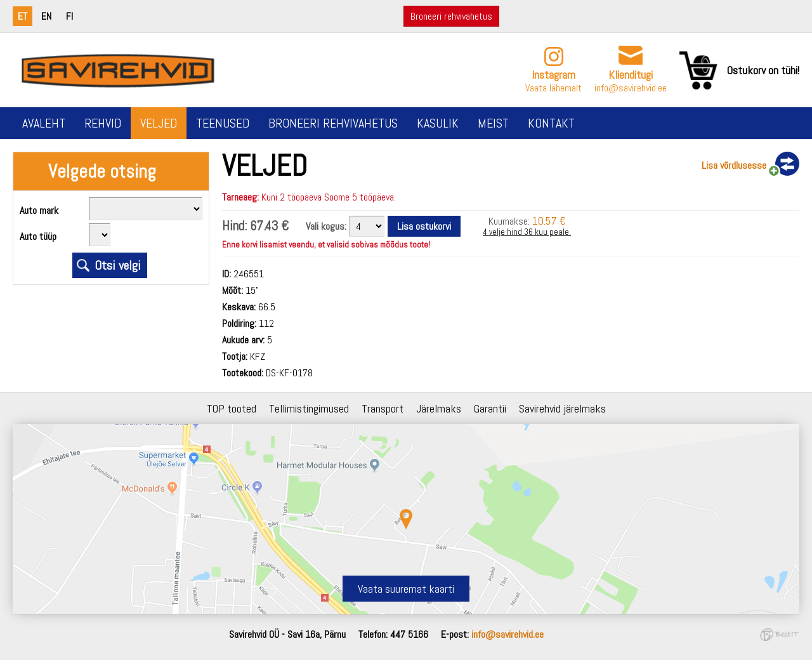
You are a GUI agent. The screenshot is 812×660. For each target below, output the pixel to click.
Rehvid (103, 123)
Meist (493, 123)
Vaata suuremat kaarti (406, 589)
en (46, 16)
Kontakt (551, 123)
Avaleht (44, 123)
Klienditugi (631, 75)
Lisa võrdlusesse (734, 165)
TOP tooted (232, 408)
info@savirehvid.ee (631, 88)
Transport (383, 408)
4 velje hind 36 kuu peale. (527, 232)
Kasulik (438, 123)
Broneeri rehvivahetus (451, 16)
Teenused (223, 123)
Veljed (159, 123)
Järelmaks (439, 408)
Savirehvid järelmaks (562, 408)
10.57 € (549, 221)
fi (69, 16)
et (23, 16)
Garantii (490, 408)
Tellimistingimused (309, 408)
